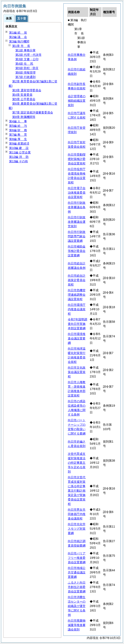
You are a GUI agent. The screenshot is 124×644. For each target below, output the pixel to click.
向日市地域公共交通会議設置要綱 (77, 572)
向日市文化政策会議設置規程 (77, 372)
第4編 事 (18, 121)
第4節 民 (24, 64)
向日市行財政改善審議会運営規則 (77, 222)
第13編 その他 (18, 161)
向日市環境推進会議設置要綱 (77, 338)
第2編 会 (18, 37)
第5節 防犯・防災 (27, 68)
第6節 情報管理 (25, 72)
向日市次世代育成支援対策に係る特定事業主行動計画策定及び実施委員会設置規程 (77, 491)
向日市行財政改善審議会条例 (77, 207)
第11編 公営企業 (20, 152)
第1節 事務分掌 (25, 50)
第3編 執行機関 (19, 41)
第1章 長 (21, 46)
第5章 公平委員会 (24, 99)
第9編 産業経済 (19, 144)
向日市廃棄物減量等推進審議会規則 (77, 625)
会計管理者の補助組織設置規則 (77, 101)
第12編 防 (19, 157)
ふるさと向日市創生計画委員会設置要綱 (77, 587)
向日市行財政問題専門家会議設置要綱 (77, 236)
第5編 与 (18, 126)
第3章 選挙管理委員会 (27, 90)
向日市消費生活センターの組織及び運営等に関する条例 (77, 606)
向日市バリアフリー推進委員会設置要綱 (77, 558)
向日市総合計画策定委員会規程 (77, 280)
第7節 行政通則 (25, 77)
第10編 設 (19, 148)
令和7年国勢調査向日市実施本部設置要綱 (77, 324)
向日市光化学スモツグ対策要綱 (77, 529)
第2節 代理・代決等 (28, 55)
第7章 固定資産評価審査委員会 (33, 112)
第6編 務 (18, 130)
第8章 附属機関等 (24, 117)
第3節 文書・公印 (27, 59)
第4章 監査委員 (22, 95)
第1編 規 (18, 33)
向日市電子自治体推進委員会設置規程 (77, 193)
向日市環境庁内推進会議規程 (77, 309)
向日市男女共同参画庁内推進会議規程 (77, 514)
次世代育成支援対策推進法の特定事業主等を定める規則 (77, 463)
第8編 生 (18, 139)
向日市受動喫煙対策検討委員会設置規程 (77, 159)
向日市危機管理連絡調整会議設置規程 (77, 295)
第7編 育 (18, 135)
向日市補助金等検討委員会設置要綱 (77, 251)
